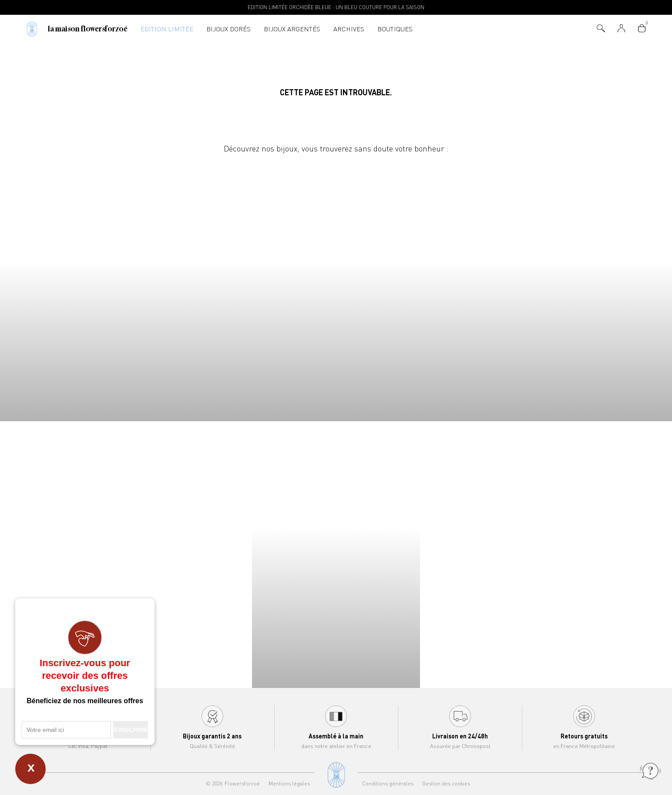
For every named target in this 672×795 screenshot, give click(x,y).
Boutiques (395, 29)
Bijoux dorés (228, 29)
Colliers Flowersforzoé (84, 288)
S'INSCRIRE (131, 730)
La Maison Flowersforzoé (88, 29)
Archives (349, 29)
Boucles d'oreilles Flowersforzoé (420, 288)
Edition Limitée (167, 29)
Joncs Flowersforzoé (588, 288)
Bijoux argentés (292, 29)
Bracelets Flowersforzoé (252, 288)
